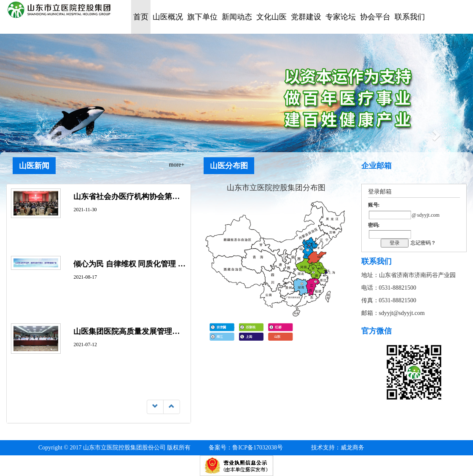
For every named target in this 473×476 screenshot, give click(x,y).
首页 (141, 17)
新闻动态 (237, 17)
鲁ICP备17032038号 (246, 448)
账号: (374, 205)
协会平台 (375, 17)
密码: (374, 225)
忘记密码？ (423, 243)
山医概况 (168, 17)
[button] (35, 132)
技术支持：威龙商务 (338, 448)
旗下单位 (202, 17)
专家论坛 (341, 17)
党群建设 (306, 17)
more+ (177, 165)
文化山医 (271, 17)
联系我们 (410, 17)
